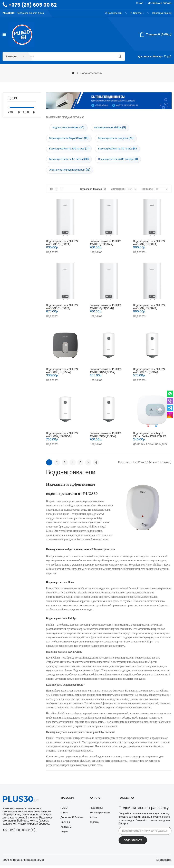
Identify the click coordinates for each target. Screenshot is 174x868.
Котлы (93, 820)
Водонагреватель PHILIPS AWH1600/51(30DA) (105, 374)
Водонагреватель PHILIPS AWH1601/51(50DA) (149, 374)
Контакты (66, 830)
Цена (12, 99)
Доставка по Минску (150, 57)
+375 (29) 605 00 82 (33, 5)
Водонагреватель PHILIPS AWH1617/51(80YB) (149, 310)
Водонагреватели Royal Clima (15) (69, 139)
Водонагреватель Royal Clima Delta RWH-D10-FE (149, 438)
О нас (140, 3)
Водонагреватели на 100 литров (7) (69, 150)
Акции (64, 834)
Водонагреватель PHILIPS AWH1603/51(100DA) (105, 438)
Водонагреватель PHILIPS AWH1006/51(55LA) (62, 374)
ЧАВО (64, 811)
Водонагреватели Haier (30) (69, 128)
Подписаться (133, 843)
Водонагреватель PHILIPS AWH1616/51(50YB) (105, 310)
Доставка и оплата (160, 3)
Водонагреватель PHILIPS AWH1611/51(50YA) (105, 246)
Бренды (65, 825)
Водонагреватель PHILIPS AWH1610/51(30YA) (62, 246)
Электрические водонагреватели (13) (70, 172)
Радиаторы (96, 811)
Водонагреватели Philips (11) (112, 128)
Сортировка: (118, 192)
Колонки (94, 825)
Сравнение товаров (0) (93, 192)
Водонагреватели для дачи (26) (118, 139)
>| (96, 465)
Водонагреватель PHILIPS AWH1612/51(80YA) (149, 246)
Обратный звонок (162, 13)
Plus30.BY (8, 13)
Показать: (147, 192)
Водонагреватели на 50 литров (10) (70, 161)
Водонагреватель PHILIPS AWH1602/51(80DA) (62, 438)
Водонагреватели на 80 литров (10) (120, 161)
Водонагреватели (100, 816)
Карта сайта (164, 863)
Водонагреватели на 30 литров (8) (119, 150)
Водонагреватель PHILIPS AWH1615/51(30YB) (62, 310)
